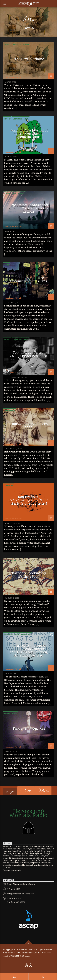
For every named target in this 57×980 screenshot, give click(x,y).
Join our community (13, 870)
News (26, 119)
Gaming (21, 194)
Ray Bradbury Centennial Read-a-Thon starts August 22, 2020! (29, 500)
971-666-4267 (14, 889)
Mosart (13, 372)
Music (15, 44)
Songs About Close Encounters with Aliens (29, 280)
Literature (17, 119)
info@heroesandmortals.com (21, 894)
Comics (7, 194)
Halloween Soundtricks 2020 (29, 426)
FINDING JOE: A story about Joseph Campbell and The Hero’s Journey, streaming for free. (29, 651)
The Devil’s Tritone (29, 59)
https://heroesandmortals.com (21, 884)
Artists (7, 714)
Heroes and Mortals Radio (29, 813)
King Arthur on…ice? (29, 729)
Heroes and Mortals (13, 77)
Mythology (25, 44)
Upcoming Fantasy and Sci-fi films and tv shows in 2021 (29, 208)
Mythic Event (10, 411)
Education (8, 635)
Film (14, 194)
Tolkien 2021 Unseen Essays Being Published (28, 354)
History (7, 44)
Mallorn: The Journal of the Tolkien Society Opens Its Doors (29, 134)
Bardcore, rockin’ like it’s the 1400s (29, 575)
